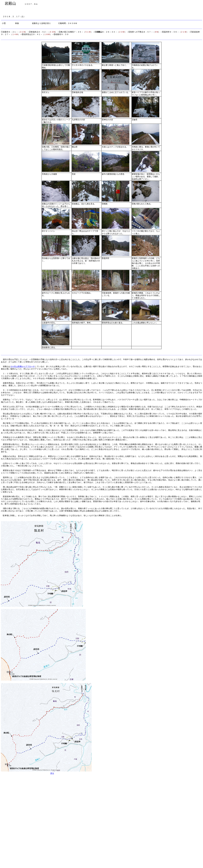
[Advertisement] (44, 785)
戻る (52, 773)
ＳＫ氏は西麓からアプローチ (23, 366)
